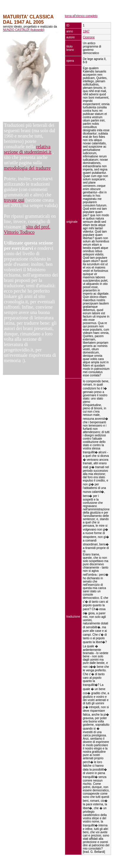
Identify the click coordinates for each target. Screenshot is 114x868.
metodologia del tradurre (27, 168)
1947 (86, 31)
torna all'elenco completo (81, 16)
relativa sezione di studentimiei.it (28, 149)
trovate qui (14, 200)
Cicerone (89, 37)
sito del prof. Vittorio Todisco (27, 229)
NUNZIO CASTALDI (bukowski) (24, 30)
